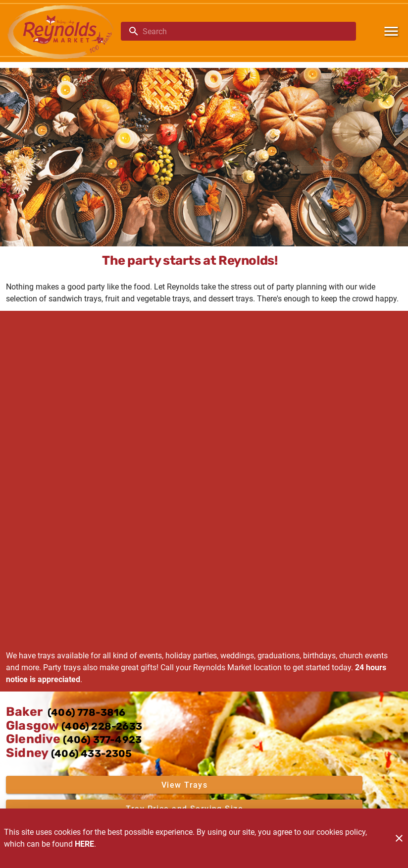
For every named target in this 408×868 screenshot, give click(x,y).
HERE (84, 844)
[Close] (399, 838)
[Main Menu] (391, 31)
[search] (245, 31)
